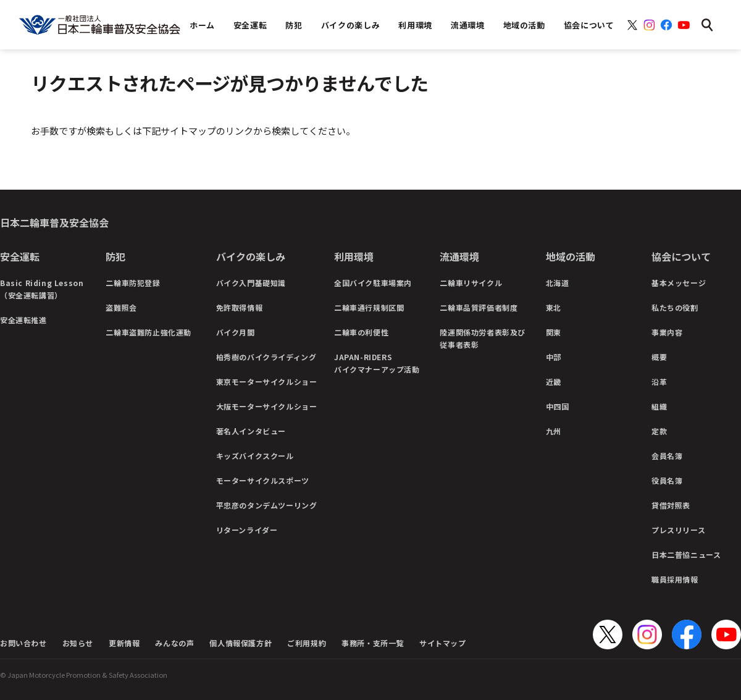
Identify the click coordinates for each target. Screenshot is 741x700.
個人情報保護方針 (241, 643)
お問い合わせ (23, 643)
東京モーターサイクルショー (267, 382)
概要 (659, 357)
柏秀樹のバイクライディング (266, 357)
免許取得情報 (240, 307)
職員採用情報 (675, 579)
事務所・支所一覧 (373, 643)
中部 (554, 357)
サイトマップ (443, 643)
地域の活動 (571, 256)
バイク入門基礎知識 (251, 283)
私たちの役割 (675, 307)
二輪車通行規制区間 (369, 307)
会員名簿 (667, 456)
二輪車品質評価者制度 (479, 307)
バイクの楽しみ (251, 256)
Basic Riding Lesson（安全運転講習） (42, 289)
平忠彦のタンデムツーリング (267, 505)
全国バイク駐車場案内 (373, 283)
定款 (659, 431)
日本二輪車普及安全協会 (54, 222)
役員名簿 (667, 480)
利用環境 (354, 256)
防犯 (115, 256)
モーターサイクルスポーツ (263, 480)
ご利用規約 (307, 643)
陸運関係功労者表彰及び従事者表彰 (483, 338)
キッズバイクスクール (255, 456)
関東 (554, 332)
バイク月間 (236, 332)
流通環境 (459, 256)
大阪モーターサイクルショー (267, 406)
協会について (681, 256)
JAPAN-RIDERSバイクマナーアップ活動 (377, 363)
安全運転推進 (23, 320)
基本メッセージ (679, 283)
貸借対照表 (671, 505)
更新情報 (124, 643)
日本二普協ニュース (686, 555)
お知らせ (78, 643)
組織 (659, 406)
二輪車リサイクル (471, 283)
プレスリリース (678, 530)
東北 (554, 307)
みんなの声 (174, 643)
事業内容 (667, 332)
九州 (554, 431)
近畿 (554, 382)
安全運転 (20, 256)
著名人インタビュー (251, 431)
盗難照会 (121, 307)
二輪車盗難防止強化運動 (149, 332)
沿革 (659, 382)
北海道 (558, 283)
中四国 (558, 406)
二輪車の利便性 (361, 332)
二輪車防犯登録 (133, 283)
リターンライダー (247, 530)
